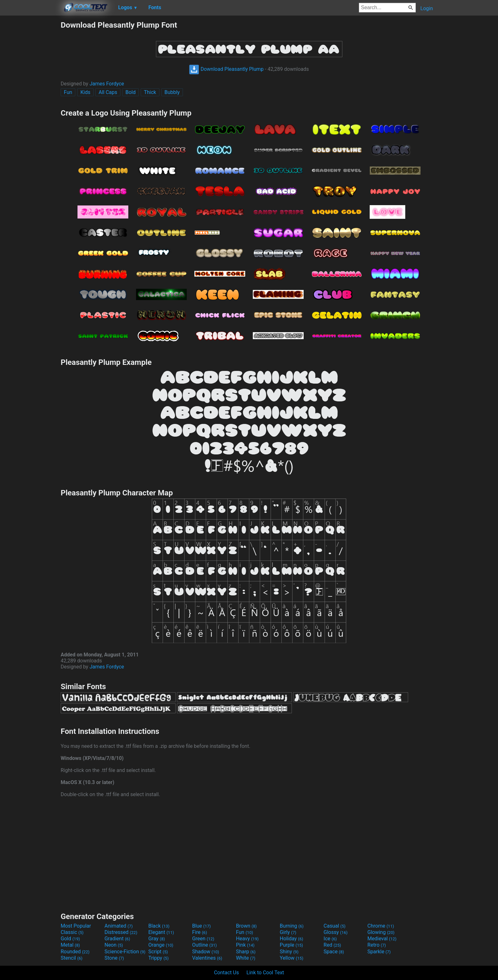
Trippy (158, 958)
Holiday (292, 939)
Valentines (207, 958)
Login (427, 8)
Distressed (121, 932)
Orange (161, 945)
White (246, 958)
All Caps (108, 92)
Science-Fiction (125, 952)
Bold (131, 92)
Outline (205, 945)
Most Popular (76, 926)
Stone (114, 958)
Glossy (336, 932)
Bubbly (172, 92)
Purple (291, 945)
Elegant (161, 932)
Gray (157, 939)
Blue (202, 926)
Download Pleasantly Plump (226, 69)
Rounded (75, 952)
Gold (70, 939)
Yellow (292, 958)
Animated (119, 926)
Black (159, 926)
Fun (68, 92)
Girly (288, 932)
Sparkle (379, 952)
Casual (335, 926)
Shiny (289, 952)
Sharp (246, 952)
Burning (292, 926)
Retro (377, 945)
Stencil (71, 958)
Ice (330, 939)
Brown (246, 926)
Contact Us (227, 973)
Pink (245, 945)
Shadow (206, 952)
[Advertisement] (30, 116)
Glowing (381, 932)
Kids (85, 92)
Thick (150, 92)
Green (203, 939)
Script (158, 952)
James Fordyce (107, 84)
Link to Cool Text (265, 973)
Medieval (382, 939)
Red (332, 945)
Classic (72, 932)
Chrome (381, 926)
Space (334, 952)
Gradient (117, 939)
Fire (200, 932)
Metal (70, 945)
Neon (114, 945)
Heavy (247, 939)
